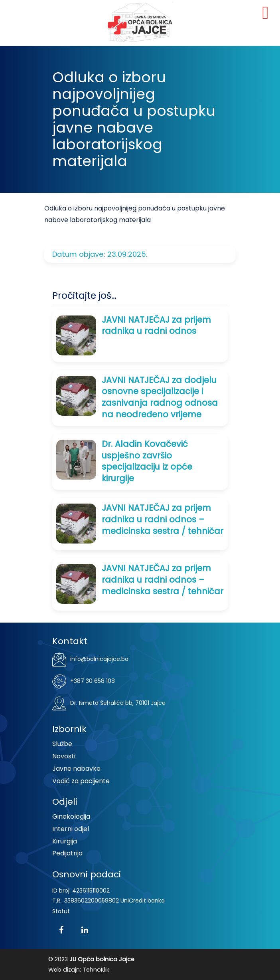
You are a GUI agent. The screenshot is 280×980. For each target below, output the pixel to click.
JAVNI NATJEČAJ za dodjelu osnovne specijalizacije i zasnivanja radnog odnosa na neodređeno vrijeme (160, 397)
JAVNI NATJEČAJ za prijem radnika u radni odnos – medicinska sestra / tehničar (163, 519)
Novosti (64, 756)
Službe (62, 744)
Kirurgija (65, 841)
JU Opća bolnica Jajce (140, 22)
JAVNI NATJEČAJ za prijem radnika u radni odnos (156, 325)
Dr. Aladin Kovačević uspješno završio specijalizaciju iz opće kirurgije (147, 461)
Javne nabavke (76, 769)
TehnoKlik (96, 970)
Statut (61, 911)
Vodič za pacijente (81, 781)
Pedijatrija (67, 853)
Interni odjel (71, 829)
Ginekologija (71, 816)
